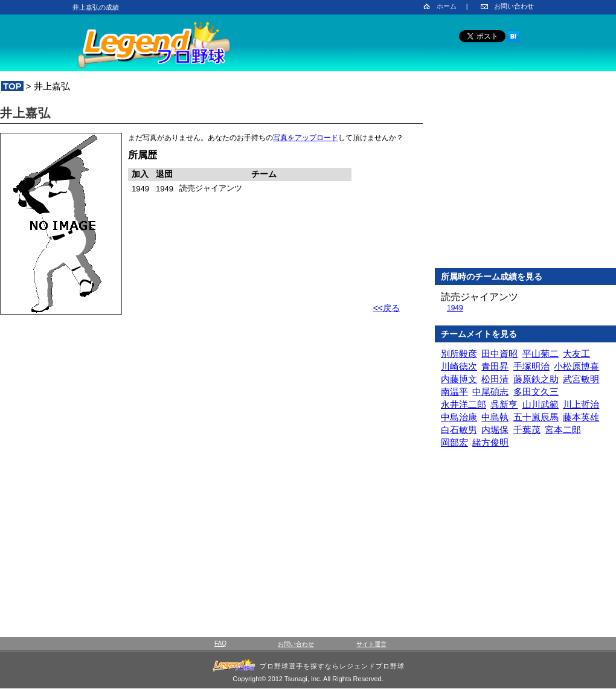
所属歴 (143, 155)
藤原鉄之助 (536, 379)
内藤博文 (459, 379)
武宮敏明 (581, 379)
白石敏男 (459, 430)
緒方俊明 (490, 442)
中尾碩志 (490, 392)
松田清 (495, 379)
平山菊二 (541, 354)
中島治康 (459, 417)
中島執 (495, 417)
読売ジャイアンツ (480, 297)
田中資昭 (499, 354)
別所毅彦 (459, 354)
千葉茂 (527, 430)
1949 (455, 308)
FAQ (220, 643)
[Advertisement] (525, 181)
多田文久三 (536, 392)
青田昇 (495, 366)
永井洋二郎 (464, 404)
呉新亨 (504, 404)
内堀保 (495, 430)
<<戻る (387, 308)
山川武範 (541, 404)
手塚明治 (531, 366)
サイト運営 (371, 644)
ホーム (447, 6)
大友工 (576, 354)
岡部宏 (454, 442)
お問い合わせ (514, 6)
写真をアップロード (306, 138)
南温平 (454, 392)
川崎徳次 (459, 366)
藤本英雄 (581, 417)
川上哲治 (581, 404)
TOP (12, 86)
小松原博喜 (576, 366)
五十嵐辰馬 (536, 417)
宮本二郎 (563, 430)
